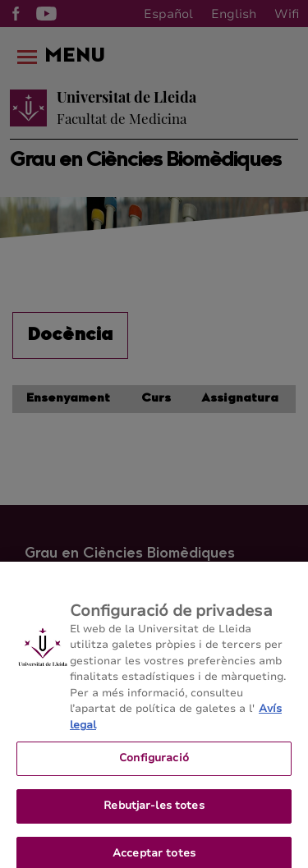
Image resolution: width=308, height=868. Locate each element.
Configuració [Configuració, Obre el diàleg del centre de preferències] (154, 764)
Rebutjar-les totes (154, 811)
